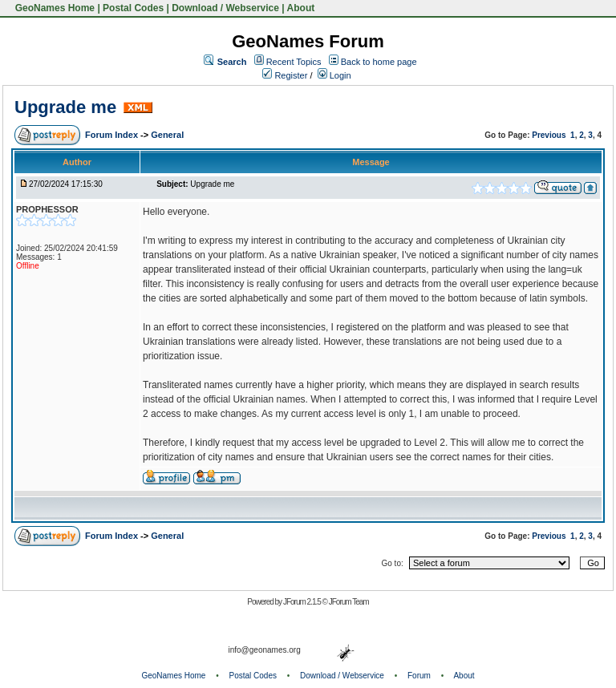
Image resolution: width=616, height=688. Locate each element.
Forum (419, 676)
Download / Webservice (225, 8)
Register (285, 75)
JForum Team (349, 602)
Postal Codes (133, 8)
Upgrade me (65, 107)
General (167, 135)
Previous (549, 135)
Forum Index (113, 135)
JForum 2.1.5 (303, 602)
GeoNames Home (53, 8)
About (301, 8)
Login (334, 75)
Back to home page (379, 62)
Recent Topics (294, 62)
